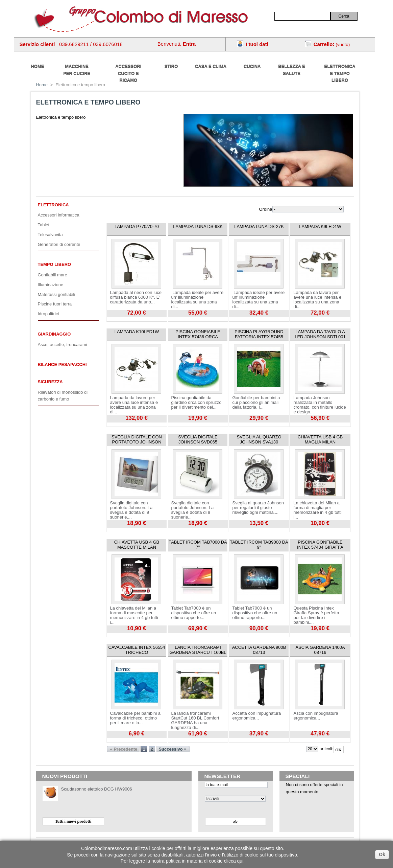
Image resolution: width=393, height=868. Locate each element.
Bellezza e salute (291, 70)
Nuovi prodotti (65, 776)
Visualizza (116, 320)
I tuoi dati (257, 44)
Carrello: (324, 44)
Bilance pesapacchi (62, 364)
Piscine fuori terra (55, 304)
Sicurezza (50, 382)
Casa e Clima (211, 66)
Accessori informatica (59, 215)
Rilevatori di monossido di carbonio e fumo (63, 396)
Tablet (44, 225)
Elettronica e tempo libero (340, 73)
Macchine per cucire (77, 70)
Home (42, 85)
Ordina (266, 209)
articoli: (326, 749)
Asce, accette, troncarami (63, 345)
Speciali (298, 776)
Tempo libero (55, 264)
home (38, 66)
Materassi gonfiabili (57, 294)
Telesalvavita (50, 235)
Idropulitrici (48, 314)
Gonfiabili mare (53, 275)
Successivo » (172, 749)
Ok (382, 854)
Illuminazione (51, 285)
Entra (189, 44)
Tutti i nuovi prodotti (73, 821)
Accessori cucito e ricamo (128, 73)
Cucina (252, 66)
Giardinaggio (54, 334)
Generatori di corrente (59, 244)
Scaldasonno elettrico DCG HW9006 (97, 789)
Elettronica (53, 205)
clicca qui (234, 861)
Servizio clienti (37, 44)
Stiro (171, 66)
